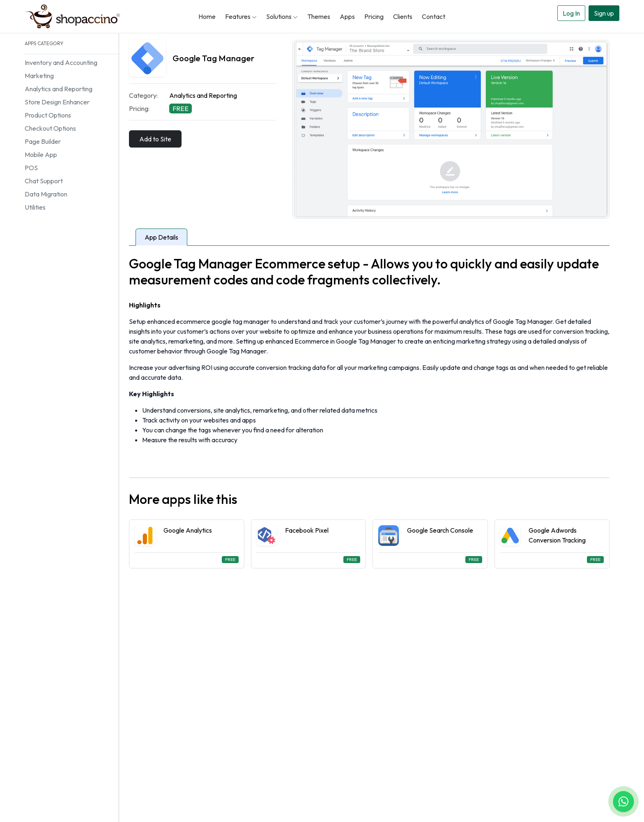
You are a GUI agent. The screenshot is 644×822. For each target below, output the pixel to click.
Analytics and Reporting (59, 89)
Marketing (39, 76)
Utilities (35, 207)
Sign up (604, 13)
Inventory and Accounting (61, 62)
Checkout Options (50, 128)
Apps (347, 16)
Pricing (374, 16)
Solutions (282, 16)
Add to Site (155, 139)
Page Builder (43, 141)
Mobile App (41, 155)
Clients (403, 16)
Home (207, 16)
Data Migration (46, 194)
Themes (319, 16)
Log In (571, 13)
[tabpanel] (369, 412)
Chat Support (44, 181)
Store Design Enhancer (57, 102)
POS (31, 168)
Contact (434, 16)
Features (241, 16)
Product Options (48, 115)
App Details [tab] (161, 237)
